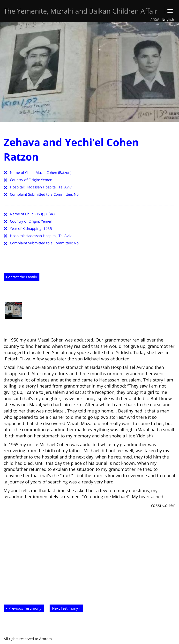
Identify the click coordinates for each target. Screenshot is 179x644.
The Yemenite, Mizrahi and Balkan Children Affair (81, 11)
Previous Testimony (25, 608)
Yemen (47, 180)
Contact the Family (22, 277)
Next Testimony (65, 608)
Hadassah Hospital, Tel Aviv (49, 187)
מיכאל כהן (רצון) (47, 214)
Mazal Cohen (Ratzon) (53, 172)
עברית (155, 19)
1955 (48, 228)
